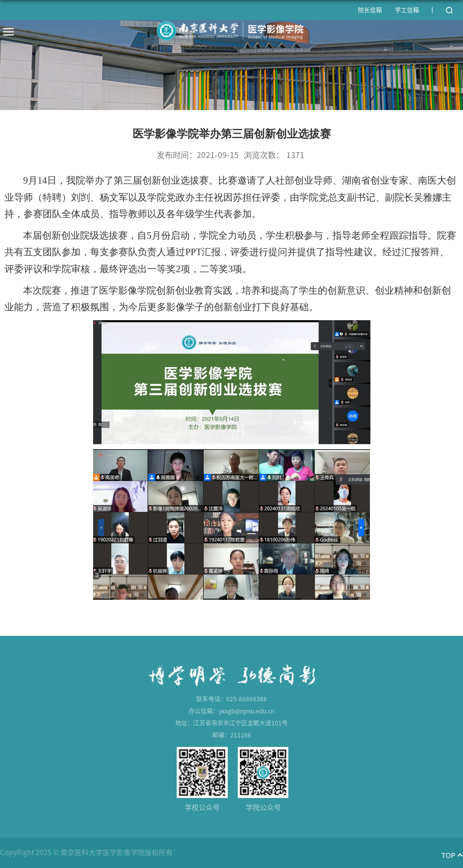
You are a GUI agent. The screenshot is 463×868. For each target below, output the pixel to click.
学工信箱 (407, 10)
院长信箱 (370, 10)
